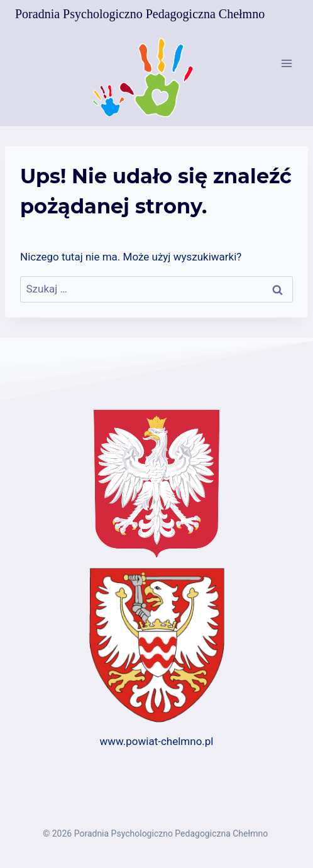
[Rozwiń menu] (286, 63)
